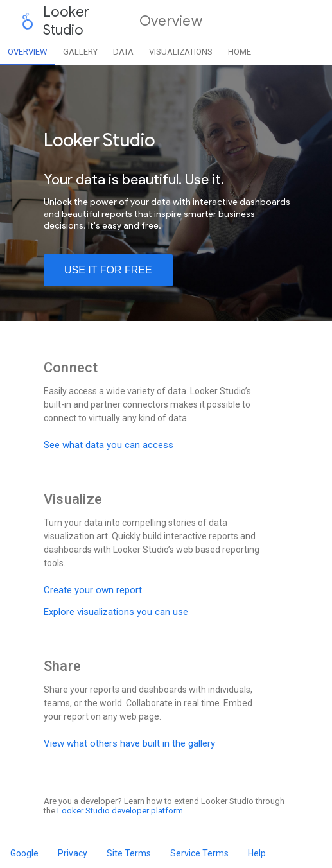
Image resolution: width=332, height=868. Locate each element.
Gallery (80, 52)
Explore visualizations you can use (116, 612)
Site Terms (129, 853)
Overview (28, 52)
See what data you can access (109, 445)
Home (240, 52)
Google (24, 853)
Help (257, 853)
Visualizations (181, 52)
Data (123, 52)
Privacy (73, 853)
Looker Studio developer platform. (121, 811)
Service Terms (199, 853)
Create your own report (93, 590)
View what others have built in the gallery (129, 743)
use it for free (108, 270)
